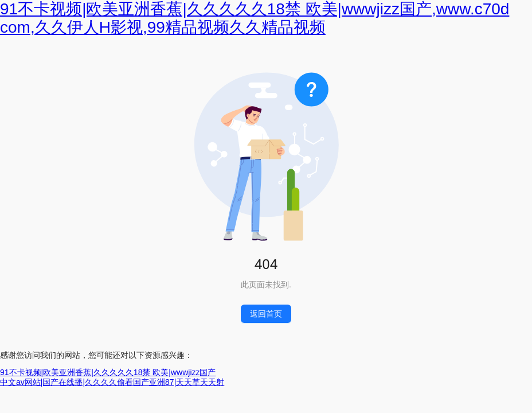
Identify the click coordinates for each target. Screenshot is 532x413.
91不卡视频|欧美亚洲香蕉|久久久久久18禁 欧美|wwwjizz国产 (108, 372)
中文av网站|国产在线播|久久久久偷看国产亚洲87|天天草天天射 (112, 382)
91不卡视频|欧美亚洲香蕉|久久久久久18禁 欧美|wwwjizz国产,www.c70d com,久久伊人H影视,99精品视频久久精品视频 (255, 18)
